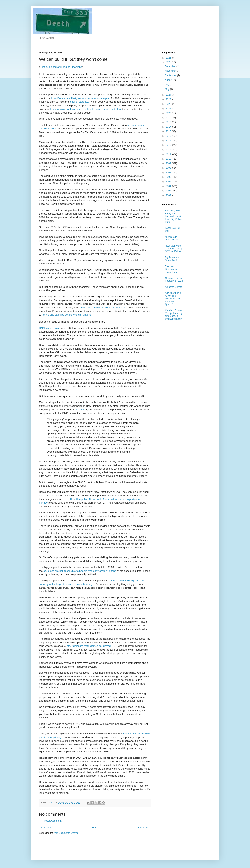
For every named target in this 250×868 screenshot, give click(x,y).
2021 (169, 109)
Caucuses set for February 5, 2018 (174, 280)
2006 (169, 177)
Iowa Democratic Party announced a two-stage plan (81, 98)
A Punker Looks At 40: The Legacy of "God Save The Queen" (173, 299)
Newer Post (46, 828)
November (171, 71)
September (171, 75)
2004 (169, 186)
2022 (169, 104)
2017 (169, 127)
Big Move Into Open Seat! (172, 259)
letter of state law (79, 102)
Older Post (144, 828)
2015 (169, 136)
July (167, 85)
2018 (169, 122)
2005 (169, 182)
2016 (169, 131)
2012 (169, 150)
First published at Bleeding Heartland (61, 67)
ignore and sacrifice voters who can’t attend (67, 315)
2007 (169, 173)
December (171, 66)
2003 (169, 191)
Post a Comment (53, 821)
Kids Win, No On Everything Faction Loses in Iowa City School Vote (174, 216)
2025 (169, 62)
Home (95, 828)
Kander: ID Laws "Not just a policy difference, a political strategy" (174, 315)
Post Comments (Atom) (66, 833)
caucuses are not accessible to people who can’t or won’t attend (80, 571)
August (169, 80)
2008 (169, 168)
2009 (169, 163)
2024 (169, 95)
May (167, 89)
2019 (169, 118)
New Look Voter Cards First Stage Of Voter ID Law (174, 249)
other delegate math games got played (89, 646)
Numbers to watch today (171, 238)
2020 (169, 113)
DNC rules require (49, 328)
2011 (169, 154)
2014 (169, 141)
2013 (169, 145)
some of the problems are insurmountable (102, 308)
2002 (169, 195)
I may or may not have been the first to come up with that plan (85, 109)
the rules (80, 409)
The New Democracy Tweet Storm (172, 269)
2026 (169, 58)
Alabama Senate (174, 287)
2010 (169, 159)
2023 (169, 99)
